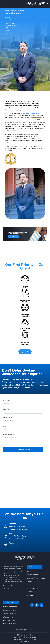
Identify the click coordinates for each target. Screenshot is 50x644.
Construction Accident (11, 613)
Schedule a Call (13, 237)
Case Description (9, 435)
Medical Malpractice (10, 624)
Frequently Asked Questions (36, 578)
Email (5, 426)
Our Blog (30, 581)
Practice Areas (31, 585)
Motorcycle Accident (10, 607)
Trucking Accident (9, 620)
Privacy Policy (25, 637)
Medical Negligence (12, 27)
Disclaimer (17, 637)
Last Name (7, 409)
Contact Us (30, 592)
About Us (30, 595)
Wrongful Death (8, 617)
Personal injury (11, 23)
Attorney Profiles (32, 575)
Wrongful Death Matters (13, 25)
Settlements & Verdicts (34, 588)
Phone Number (8, 418)
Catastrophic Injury (9, 610)
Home (29, 571)
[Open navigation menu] (3, 4)
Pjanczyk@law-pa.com (13, 34)
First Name (7, 400)
